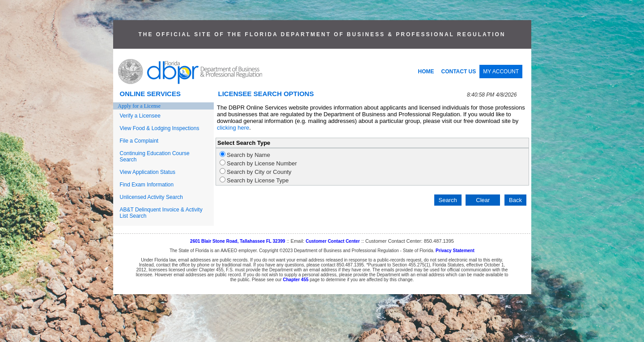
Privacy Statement (455, 251)
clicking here (233, 128)
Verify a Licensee (140, 116)
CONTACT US (459, 72)
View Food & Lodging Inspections (160, 128)
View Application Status (148, 172)
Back (515, 200)
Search (448, 200)
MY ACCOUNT (501, 72)
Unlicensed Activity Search (151, 197)
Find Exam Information (147, 185)
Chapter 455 (296, 280)
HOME (426, 72)
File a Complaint (139, 141)
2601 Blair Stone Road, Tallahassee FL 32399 (238, 241)
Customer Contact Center (333, 241)
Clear (483, 200)
